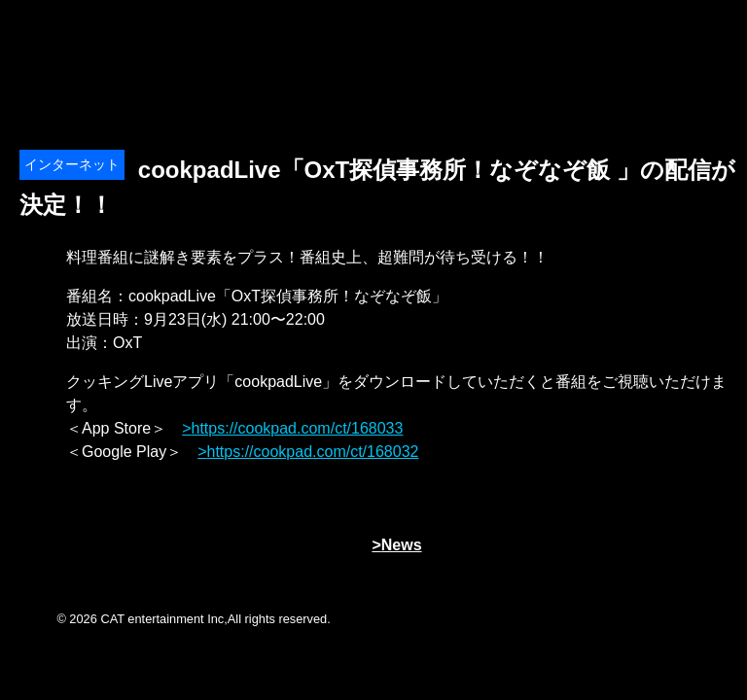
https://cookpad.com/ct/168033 (298, 428)
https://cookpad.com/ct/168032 (313, 452)
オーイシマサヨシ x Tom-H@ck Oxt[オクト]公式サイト (117, 39)
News (402, 545)
